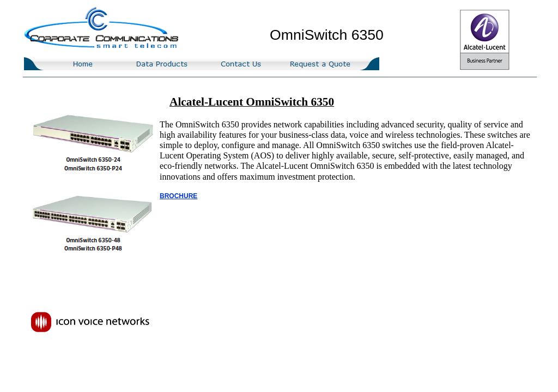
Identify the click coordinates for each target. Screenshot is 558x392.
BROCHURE (178, 196)
